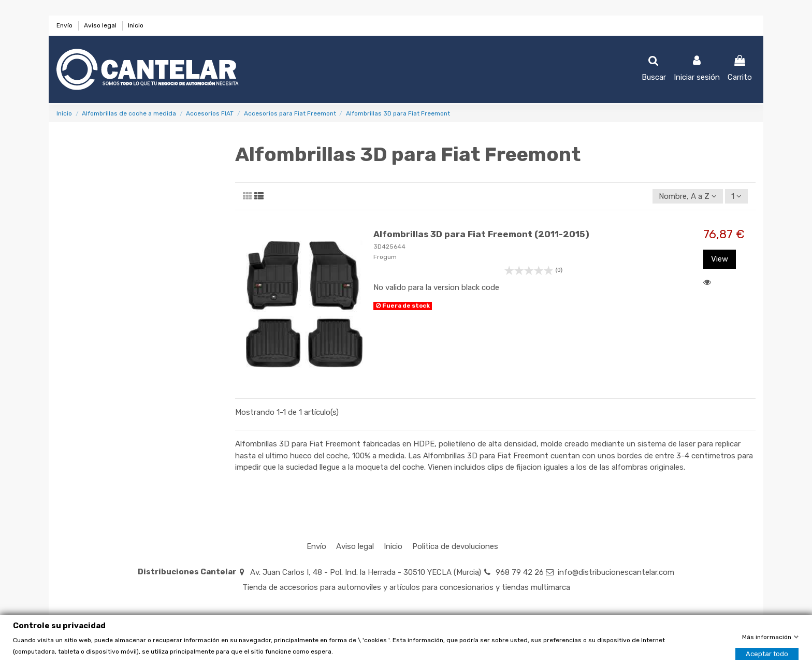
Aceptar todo (767, 654)
